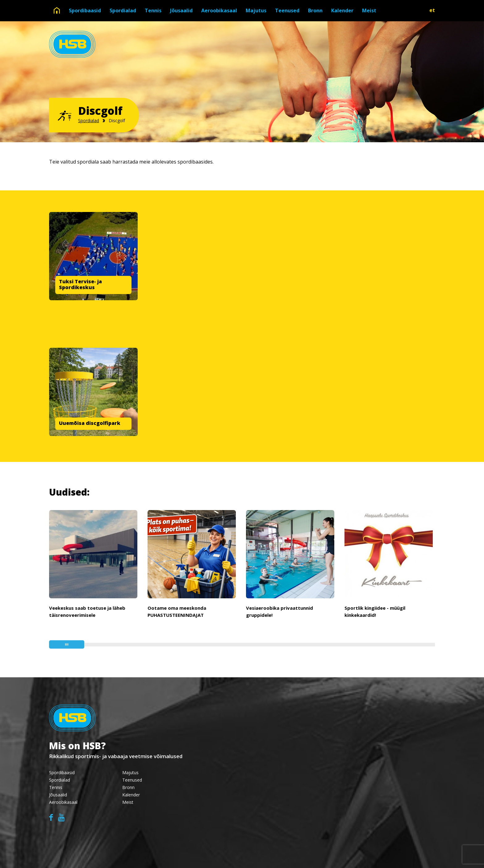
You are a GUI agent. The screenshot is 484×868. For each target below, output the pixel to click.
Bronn (315, 10)
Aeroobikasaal (219, 10)
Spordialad (123, 10)
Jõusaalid (181, 10)
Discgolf (117, 120)
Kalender (342, 10)
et (432, 10)
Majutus (256, 10)
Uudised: (69, 492)
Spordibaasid (85, 10)
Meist (369, 10)
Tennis (153, 10)
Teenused (287, 10)
